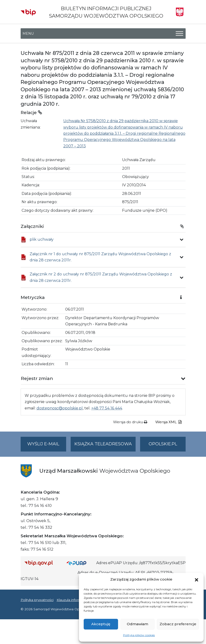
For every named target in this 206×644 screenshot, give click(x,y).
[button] (197, 579)
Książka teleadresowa (103, 444)
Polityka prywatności (37, 600)
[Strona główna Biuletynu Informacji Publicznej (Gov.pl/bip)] (42, 563)
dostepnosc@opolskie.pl (60, 408)
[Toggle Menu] (179, 34)
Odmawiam (137, 624)
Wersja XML (168, 422)
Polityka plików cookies (139, 635)
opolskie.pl (163, 444)
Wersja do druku (130, 422)
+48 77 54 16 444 (107, 408)
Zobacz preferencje (178, 624)
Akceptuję (101, 624)
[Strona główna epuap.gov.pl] (79, 563)
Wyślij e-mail (47, 446)
